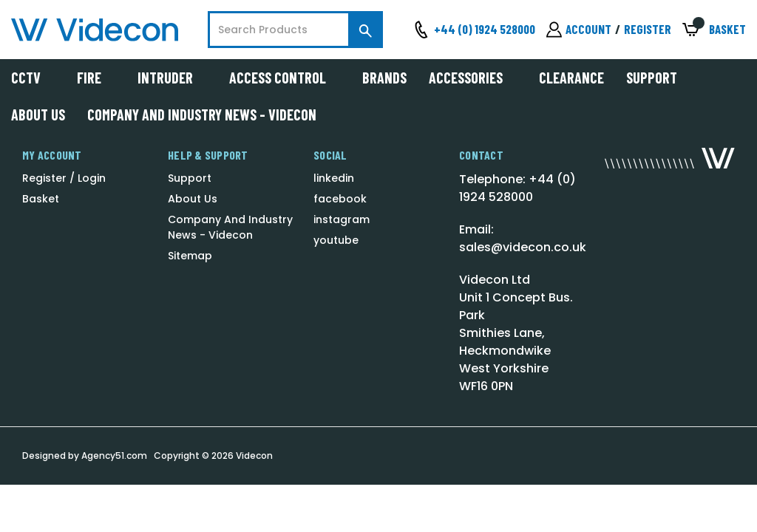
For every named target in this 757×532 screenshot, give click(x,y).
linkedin (334, 178)
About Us (38, 115)
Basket (41, 199)
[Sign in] (579, 30)
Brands (384, 78)
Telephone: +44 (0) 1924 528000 (517, 188)
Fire (96, 78)
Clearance (571, 78)
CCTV (33, 78)
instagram (342, 219)
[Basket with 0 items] (714, 30)
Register (648, 29)
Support (652, 78)
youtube (336, 240)
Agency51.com (114, 456)
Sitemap (190, 256)
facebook (340, 199)
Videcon (254, 456)
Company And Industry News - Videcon (202, 115)
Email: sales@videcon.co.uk (523, 238)
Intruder (172, 78)
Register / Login (64, 178)
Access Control (285, 78)
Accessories (473, 78)
